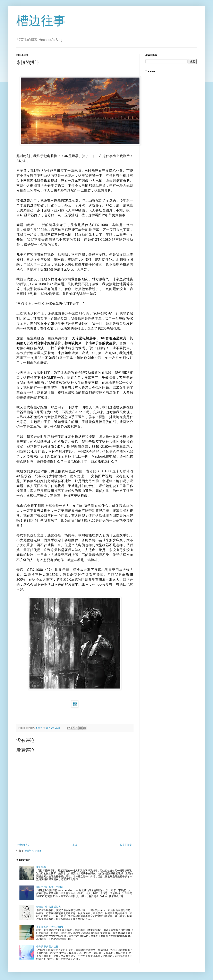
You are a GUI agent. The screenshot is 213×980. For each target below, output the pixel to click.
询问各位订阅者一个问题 (50, 887)
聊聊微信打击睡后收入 (49, 907)
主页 (75, 845)
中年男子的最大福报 (47, 947)
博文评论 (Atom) (33, 851)
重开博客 (41, 867)
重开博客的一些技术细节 (50, 927)
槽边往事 (41, 21)
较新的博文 (24, 845)
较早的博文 (126, 845)
